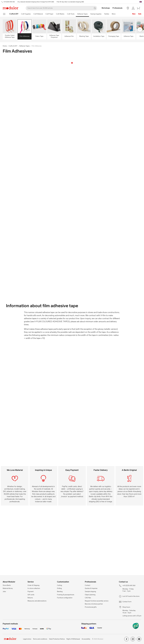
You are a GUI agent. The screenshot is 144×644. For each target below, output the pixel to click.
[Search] (61, 8)
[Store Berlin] (128, 8)
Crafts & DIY (13, 46)
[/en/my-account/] (133, 8)
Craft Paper (49, 14)
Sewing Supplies (96, 14)
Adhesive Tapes (82, 14)
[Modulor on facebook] (126, 640)
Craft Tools (71, 14)
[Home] (14, 14)
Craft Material (38, 14)
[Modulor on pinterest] (139, 640)
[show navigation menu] (4, 14)
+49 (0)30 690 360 (9, 2)
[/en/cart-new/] (139, 8)
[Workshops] (105, 8)
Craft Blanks (60, 14)
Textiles (107, 14)
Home (5, 46)
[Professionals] (118, 8)
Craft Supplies (26, 14)
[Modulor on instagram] (133, 640)
